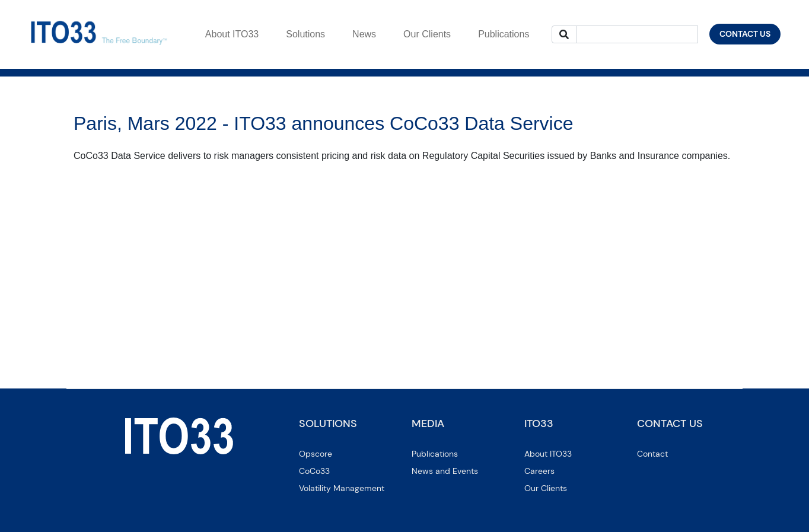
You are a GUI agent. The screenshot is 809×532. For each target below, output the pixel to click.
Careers (539, 471)
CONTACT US (745, 34)
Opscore (316, 454)
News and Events (445, 471)
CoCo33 (314, 471)
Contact (652, 454)
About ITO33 (548, 454)
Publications (435, 454)
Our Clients (546, 488)
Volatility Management (342, 488)
